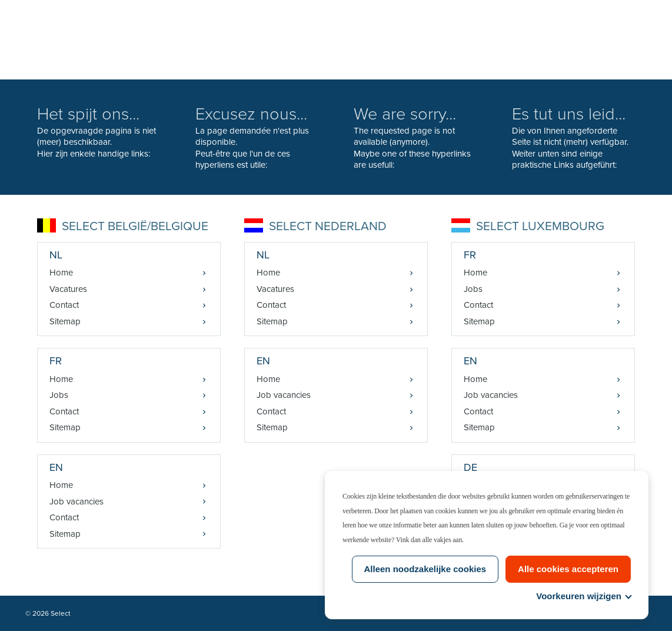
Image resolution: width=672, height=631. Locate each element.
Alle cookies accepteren (568, 569)
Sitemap (65, 321)
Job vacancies (76, 502)
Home (61, 273)
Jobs (59, 395)
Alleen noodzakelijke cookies (425, 569)
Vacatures (68, 289)
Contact (64, 305)
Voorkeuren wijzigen (583, 596)
